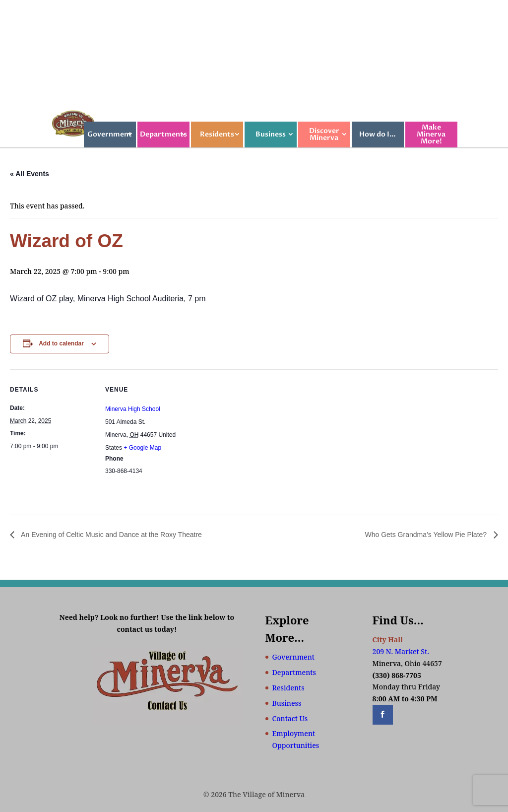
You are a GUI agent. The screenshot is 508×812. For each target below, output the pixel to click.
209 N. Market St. (401, 651)
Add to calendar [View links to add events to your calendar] (61, 343)
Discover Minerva (324, 134)
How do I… (378, 134)
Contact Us (290, 718)
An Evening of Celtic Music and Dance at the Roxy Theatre (111, 535)
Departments (163, 134)
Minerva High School (133, 409)
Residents (217, 134)
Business (271, 134)
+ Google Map (142, 448)
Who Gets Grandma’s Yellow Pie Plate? (427, 535)
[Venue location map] (253, 438)
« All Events (30, 174)
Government (110, 134)
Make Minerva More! (431, 134)
